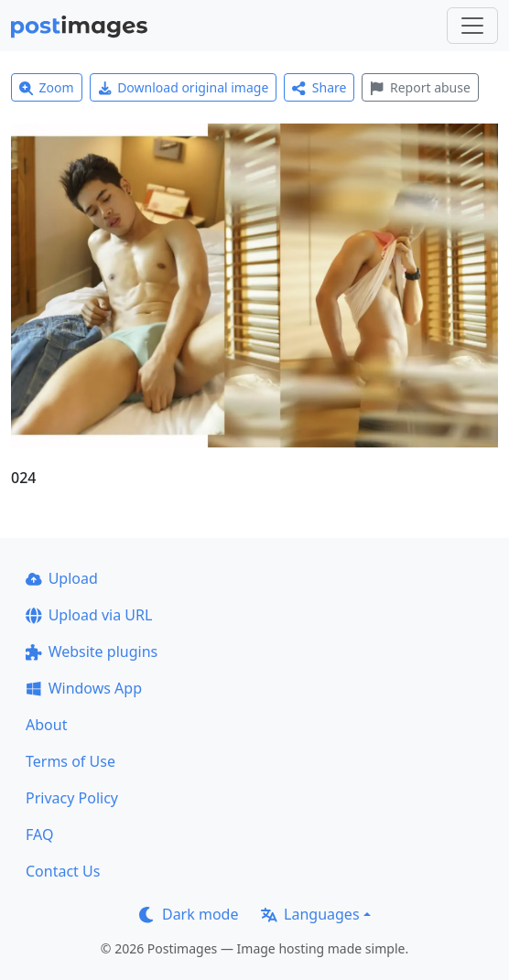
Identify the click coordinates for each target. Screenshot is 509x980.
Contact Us (63, 871)
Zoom (47, 87)
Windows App (84, 688)
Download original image (184, 87)
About (46, 725)
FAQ (39, 835)
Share (319, 87)
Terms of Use (70, 761)
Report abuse (420, 87)
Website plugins (92, 652)
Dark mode (189, 914)
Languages (310, 914)
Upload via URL (89, 615)
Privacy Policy (72, 798)
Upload (62, 578)
